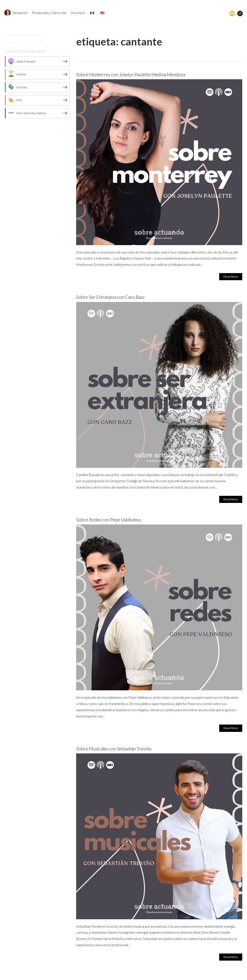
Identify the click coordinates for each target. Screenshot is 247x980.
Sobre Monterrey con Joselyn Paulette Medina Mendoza (131, 74)
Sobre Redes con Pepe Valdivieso (109, 520)
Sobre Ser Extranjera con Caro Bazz (110, 297)
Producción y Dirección (49, 13)
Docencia (78, 13)
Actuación (20, 13)
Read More (231, 277)
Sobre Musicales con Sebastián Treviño (114, 749)
